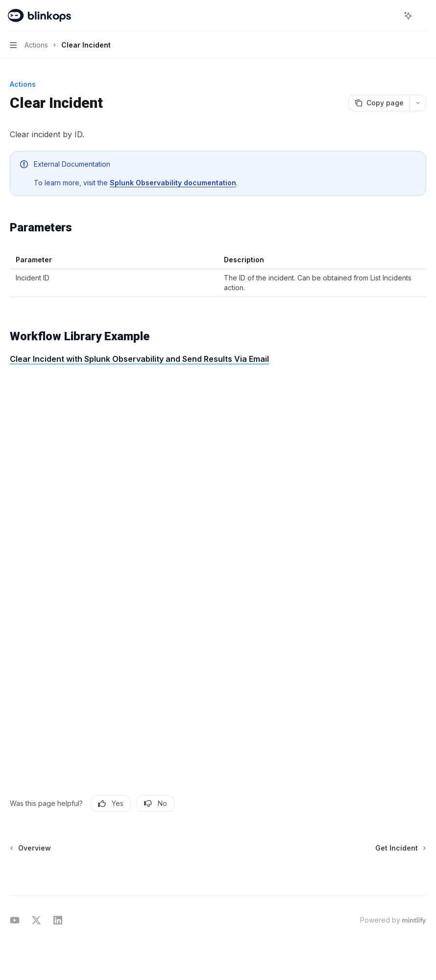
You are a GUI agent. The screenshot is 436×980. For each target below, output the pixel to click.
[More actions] (423, 16)
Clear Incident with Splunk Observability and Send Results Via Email (139, 359)
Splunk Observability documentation (173, 183)
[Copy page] (379, 103)
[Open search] (390, 16)
